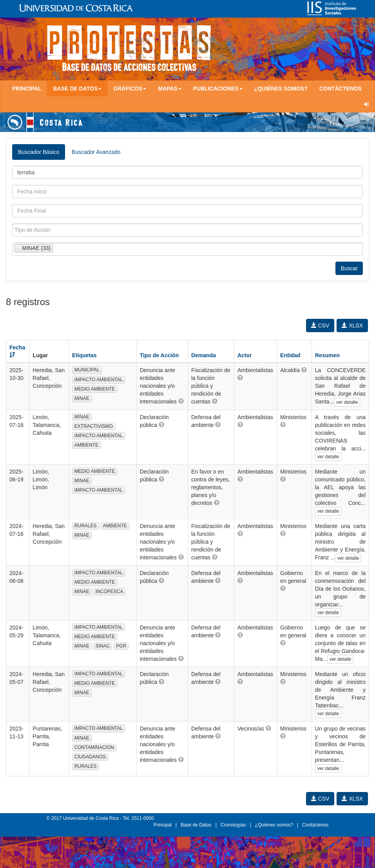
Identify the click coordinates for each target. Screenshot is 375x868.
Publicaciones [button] (218, 89)
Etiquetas (84, 355)
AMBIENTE (86, 445)
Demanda (204, 355)
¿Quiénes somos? (281, 89)
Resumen (327, 355)
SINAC (103, 646)
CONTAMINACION (94, 747)
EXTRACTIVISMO (94, 426)
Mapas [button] (170, 89)
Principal (27, 89)
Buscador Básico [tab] (39, 152)
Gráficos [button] (130, 89)
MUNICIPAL (87, 370)
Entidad (290, 355)
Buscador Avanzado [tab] (96, 152)
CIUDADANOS (90, 757)
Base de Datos (196, 825)
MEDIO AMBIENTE (95, 389)
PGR (121, 646)
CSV (320, 325)
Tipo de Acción (159, 355)
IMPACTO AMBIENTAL (99, 380)
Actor (245, 355)
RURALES (86, 526)
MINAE (82, 398)
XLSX (352, 325)
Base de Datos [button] (77, 89)
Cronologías (233, 825)
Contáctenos (341, 89)
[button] (181, 401)
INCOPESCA (110, 591)
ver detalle (347, 402)
